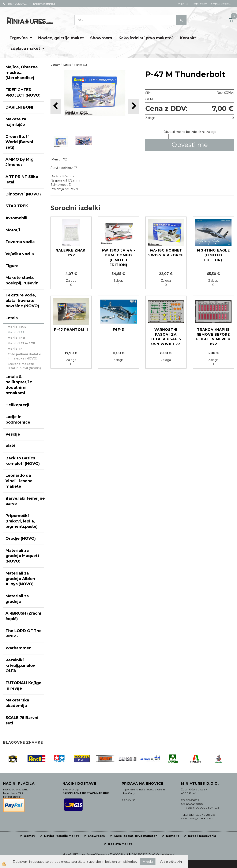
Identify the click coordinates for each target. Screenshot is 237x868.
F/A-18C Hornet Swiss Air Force (166, 253)
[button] (134, 106)
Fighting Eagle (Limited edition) (213, 255)
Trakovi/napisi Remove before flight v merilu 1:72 (213, 337)
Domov (55, 65)
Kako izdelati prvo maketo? (146, 38)
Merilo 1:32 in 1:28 (21, 343)
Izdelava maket (25, 48)
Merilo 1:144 (17, 327)
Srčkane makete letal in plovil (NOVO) (24, 366)
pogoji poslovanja (202, 836)
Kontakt (188, 38)
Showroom (101, 38)
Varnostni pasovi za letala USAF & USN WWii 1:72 (166, 337)
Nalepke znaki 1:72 (71, 253)
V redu (148, 862)
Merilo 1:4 (15, 349)
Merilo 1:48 (16, 338)
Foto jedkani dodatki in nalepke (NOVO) (24, 356)
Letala (67, 65)
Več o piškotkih (171, 862)
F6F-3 (118, 330)
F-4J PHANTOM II (71, 330)
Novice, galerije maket (61, 38)
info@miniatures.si (163, 854)
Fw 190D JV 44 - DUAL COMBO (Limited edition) (118, 258)
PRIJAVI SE (129, 800)
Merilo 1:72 (16, 332)
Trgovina (19, 38)
